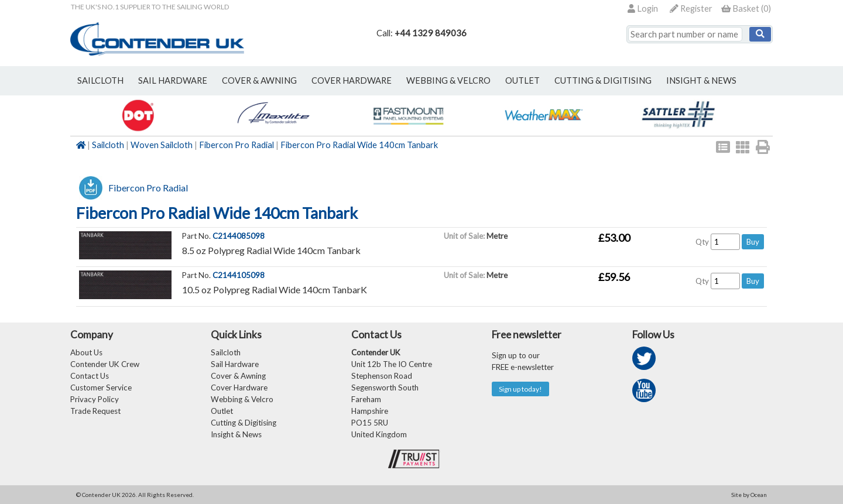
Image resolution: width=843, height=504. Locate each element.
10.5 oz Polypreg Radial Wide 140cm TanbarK (275, 289)
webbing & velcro (448, 80)
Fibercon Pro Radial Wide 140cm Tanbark (359, 145)
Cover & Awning (238, 376)
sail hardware (173, 80)
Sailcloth (108, 145)
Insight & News (701, 80)
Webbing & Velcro (242, 399)
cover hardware (352, 80)
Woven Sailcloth (162, 145)
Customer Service (101, 388)
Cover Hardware (239, 388)
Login (643, 8)
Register (691, 8)
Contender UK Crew (105, 364)
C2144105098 (239, 275)
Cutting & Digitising (603, 80)
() (746, 8)
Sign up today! (520, 389)
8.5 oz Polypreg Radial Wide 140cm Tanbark (271, 250)
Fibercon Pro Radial (237, 145)
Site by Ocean (749, 495)
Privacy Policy (95, 399)
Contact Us (90, 376)
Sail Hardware (235, 364)
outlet (522, 80)
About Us (86, 352)
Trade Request (95, 411)
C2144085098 (239, 236)
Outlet (222, 411)
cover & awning (259, 80)
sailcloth (100, 80)
